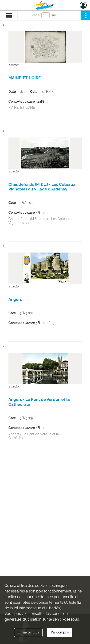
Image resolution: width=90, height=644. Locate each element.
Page (35, 15)
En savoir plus (28, 632)
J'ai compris (60, 632)
